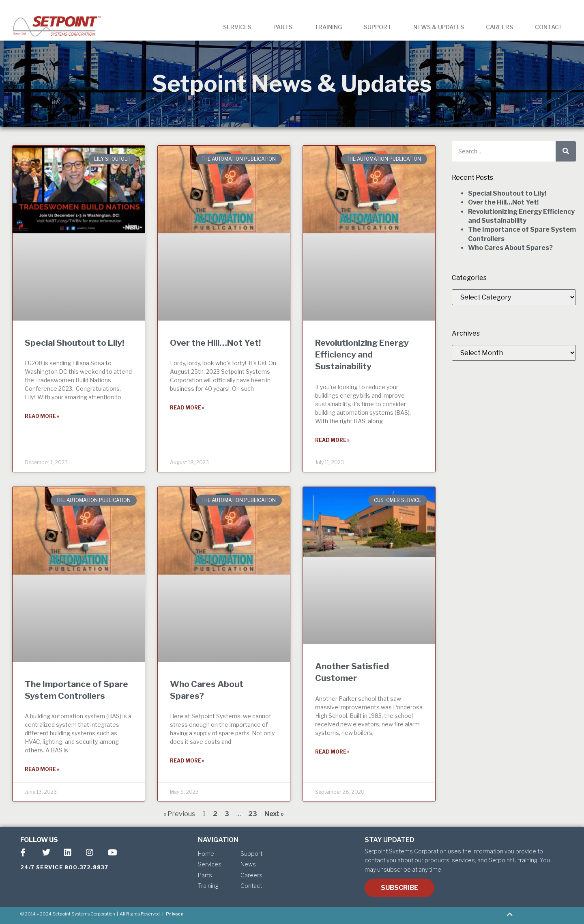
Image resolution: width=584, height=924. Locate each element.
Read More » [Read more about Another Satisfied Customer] (332, 752)
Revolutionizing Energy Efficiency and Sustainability (362, 355)
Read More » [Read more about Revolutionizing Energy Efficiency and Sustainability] (332, 440)
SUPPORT (378, 27)
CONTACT (549, 27)
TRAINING (328, 27)
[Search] (566, 151)
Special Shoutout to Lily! (74, 343)
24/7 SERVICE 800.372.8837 (64, 867)
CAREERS (499, 27)
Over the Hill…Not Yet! (215, 343)
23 (253, 814)
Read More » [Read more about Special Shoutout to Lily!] (42, 416)
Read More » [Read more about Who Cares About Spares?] (187, 761)
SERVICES (237, 27)
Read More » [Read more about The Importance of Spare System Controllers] (42, 769)
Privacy (174, 914)
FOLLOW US (39, 840)
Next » (274, 814)
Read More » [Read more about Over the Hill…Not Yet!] (187, 408)
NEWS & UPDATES (439, 27)
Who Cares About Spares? (510, 248)
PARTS (283, 27)
